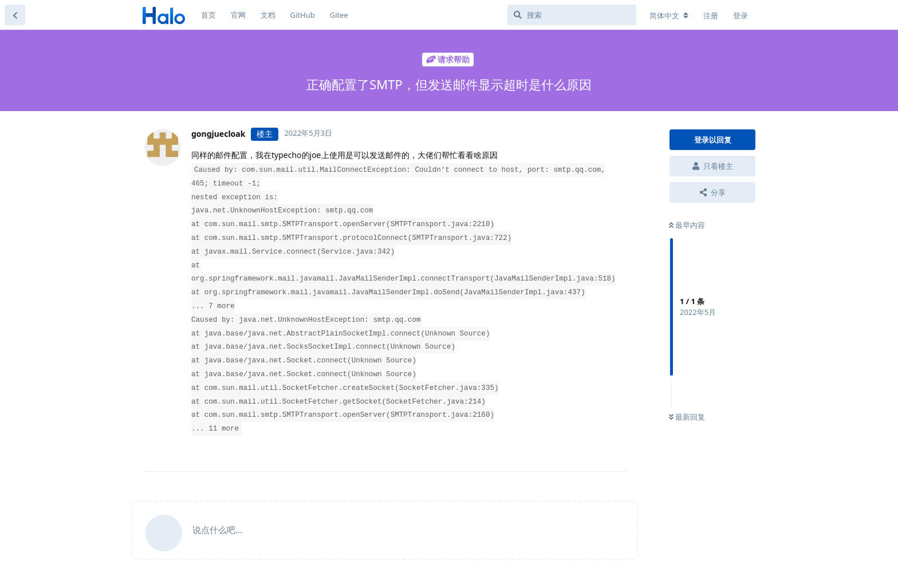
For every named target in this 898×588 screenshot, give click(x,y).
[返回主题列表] (15, 15)
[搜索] (572, 15)
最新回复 (687, 417)
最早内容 (687, 225)
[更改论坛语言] (669, 15)
